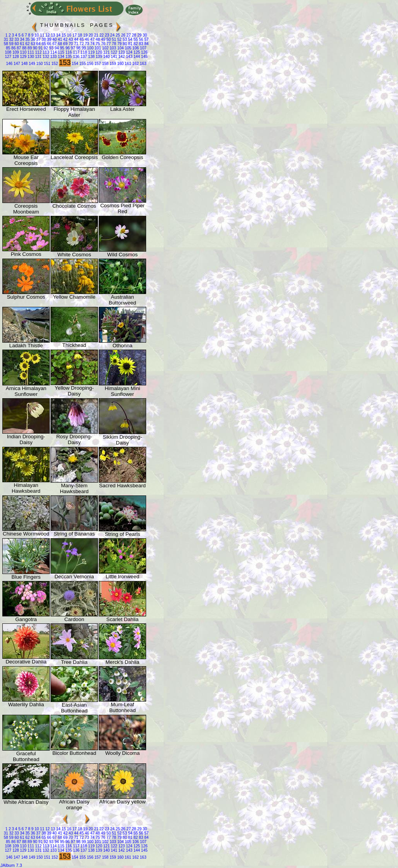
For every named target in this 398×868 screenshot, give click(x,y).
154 (74, 64)
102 (105, 48)
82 (135, 44)
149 (31, 64)
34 (22, 39)
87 (18, 48)
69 (65, 44)
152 (54, 64)
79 (119, 44)
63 (32, 44)
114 (53, 52)
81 (130, 44)
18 (79, 35)
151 (46, 64)
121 (106, 52)
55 (135, 39)
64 (38, 44)
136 (76, 57)
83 (141, 44)
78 (113, 44)
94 (56, 48)
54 (130, 39)
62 (27, 44)
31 (6, 39)
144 (136, 57)
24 (112, 35)
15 (63, 35)
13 (52, 35)
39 (49, 39)
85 (8, 48)
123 (121, 52)
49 (103, 39)
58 (6, 44)
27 (128, 35)
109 (15, 52)
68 (59, 44)
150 (39, 64)
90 (35, 48)
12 (47, 35)
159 (112, 64)
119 (91, 52)
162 (135, 64)
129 (23, 57)
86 (13, 48)
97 (72, 48)
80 (124, 44)
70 (70, 44)
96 (67, 48)
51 (113, 39)
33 (16, 39)
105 (127, 48)
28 (133, 35)
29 (139, 35)
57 (146, 39)
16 (69, 35)
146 (9, 64)
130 (30, 57)
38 (43, 39)
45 (81, 39)
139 (98, 57)
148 (24, 64)
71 (76, 44)
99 (83, 48)
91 (40, 48)
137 (83, 57)
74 (92, 44)
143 (128, 57)
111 (30, 52)
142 (121, 57)
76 (103, 44)
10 (36, 35)
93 (51, 48)
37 (38, 39)
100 (90, 48)
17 (74, 35)
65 (43, 44)
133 (53, 57)
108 (8, 52)
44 (76, 39)
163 (142, 64)
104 (120, 48)
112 (38, 52)
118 (83, 52)
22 (101, 35)
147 (16, 64)
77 (108, 44)
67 (54, 44)
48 (97, 39)
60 (16, 44)
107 (142, 48)
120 (98, 52)
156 (90, 64)
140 (106, 57)
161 (127, 64)
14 (58, 35)
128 (15, 57)
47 (92, 39)
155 (82, 64)
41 (59, 39)
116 (68, 52)
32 (11, 39)
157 (97, 64)
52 (119, 39)
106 (135, 48)
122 (113, 52)
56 (141, 39)
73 (86, 44)
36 (32, 39)
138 (91, 57)
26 (123, 35)
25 (117, 35)
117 (76, 52)
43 (70, 39)
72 (81, 44)
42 (65, 39)
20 (90, 35)
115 (60, 52)
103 (112, 48)
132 (45, 57)
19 (85, 35)
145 (144, 57)
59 (11, 44)
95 (62, 48)
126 (144, 52)
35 (27, 39)
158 (105, 64)
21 (96, 35)
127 (8, 57)
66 (49, 44)
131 (38, 57)
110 (23, 52)
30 (144, 35)
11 (42, 35)
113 (45, 52)
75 (97, 44)
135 (68, 57)
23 (106, 35)
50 (108, 39)
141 (113, 57)
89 (29, 48)
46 (86, 39)
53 (124, 39)
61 (22, 44)
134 (60, 57)
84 (146, 44)
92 (45, 48)
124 (128, 52)
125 (136, 52)
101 (97, 48)
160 (120, 64)
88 (24, 48)
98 (78, 48)
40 (54, 39)
